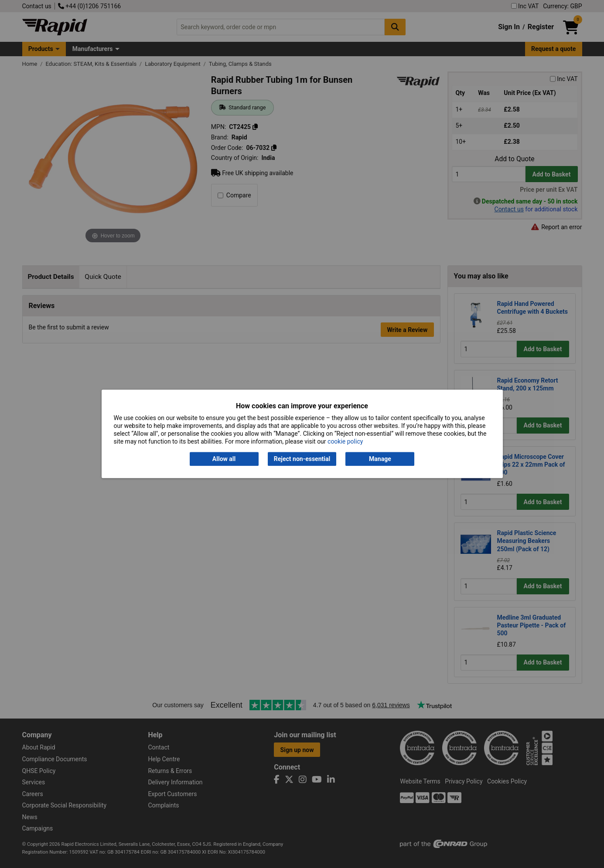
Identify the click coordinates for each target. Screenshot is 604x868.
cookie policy (345, 442)
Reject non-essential (302, 459)
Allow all (224, 459)
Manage (380, 459)
